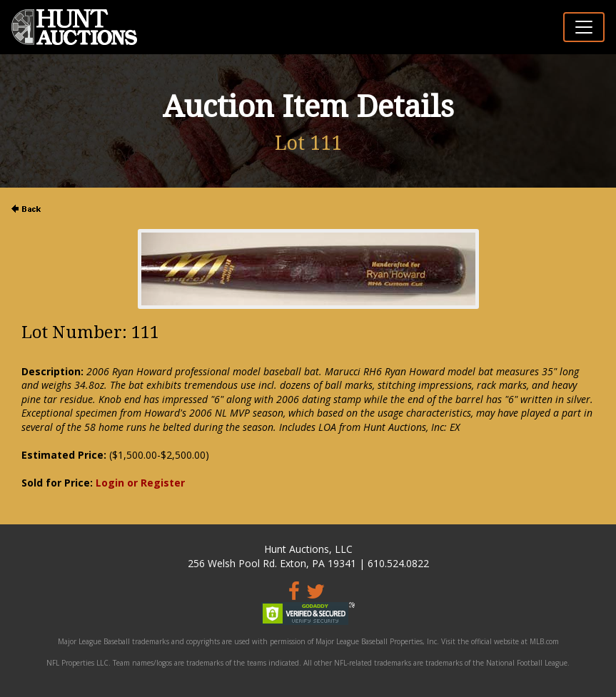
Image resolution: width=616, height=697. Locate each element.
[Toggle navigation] (584, 27)
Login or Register (140, 483)
